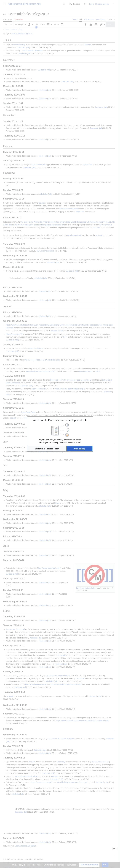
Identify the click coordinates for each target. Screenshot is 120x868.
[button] (47, 449)
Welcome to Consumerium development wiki (60, 420)
